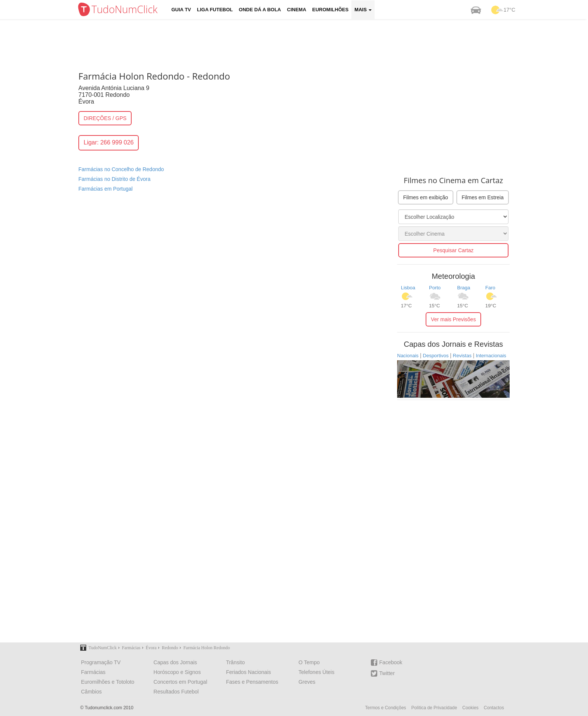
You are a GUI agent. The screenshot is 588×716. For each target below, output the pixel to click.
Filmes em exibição (426, 197)
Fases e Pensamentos (252, 682)
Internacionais (491, 356)
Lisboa (408, 288)
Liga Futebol (215, 10)
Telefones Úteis (316, 672)
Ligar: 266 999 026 (109, 142)
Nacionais (408, 356)
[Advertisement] (300, 43)
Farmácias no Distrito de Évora (114, 179)
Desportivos (436, 356)
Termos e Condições (385, 708)
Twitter (383, 673)
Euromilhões (331, 10)
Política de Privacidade (434, 708)
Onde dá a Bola (260, 10)
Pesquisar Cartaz (453, 250)
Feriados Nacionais (249, 672)
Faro (490, 288)
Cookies (470, 708)
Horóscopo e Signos (177, 672)
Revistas (462, 356)
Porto (435, 288)
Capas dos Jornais (175, 662)
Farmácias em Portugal (106, 189)
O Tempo (309, 662)
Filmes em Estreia (483, 197)
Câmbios (91, 692)
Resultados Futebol (176, 692)
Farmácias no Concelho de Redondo (121, 169)
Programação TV (101, 662)
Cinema (296, 10)
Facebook (386, 663)
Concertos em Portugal (180, 682)
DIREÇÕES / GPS (105, 118)
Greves (307, 682)
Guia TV (181, 10)
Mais (363, 10)
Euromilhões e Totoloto (108, 682)
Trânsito (235, 662)
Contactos (494, 708)
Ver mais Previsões (453, 319)
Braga (464, 288)
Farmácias (93, 672)
